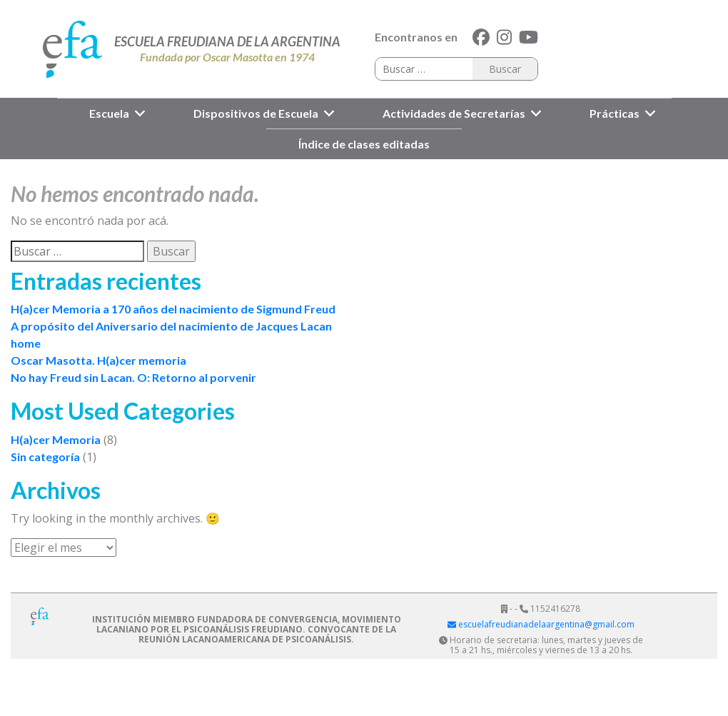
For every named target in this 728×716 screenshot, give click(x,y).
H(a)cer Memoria (56, 439)
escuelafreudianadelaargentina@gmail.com (541, 624)
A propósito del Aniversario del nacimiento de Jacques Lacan (171, 326)
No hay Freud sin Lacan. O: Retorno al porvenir (133, 377)
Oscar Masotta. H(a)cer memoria (98, 360)
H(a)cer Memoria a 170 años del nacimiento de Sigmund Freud (173, 309)
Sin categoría (45, 457)
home (26, 343)
